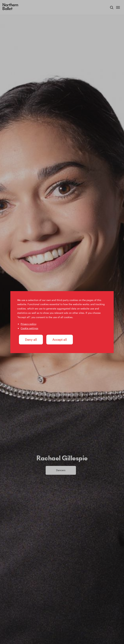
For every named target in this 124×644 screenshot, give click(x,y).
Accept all (60, 340)
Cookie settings (29, 328)
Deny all (31, 340)
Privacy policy (29, 324)
